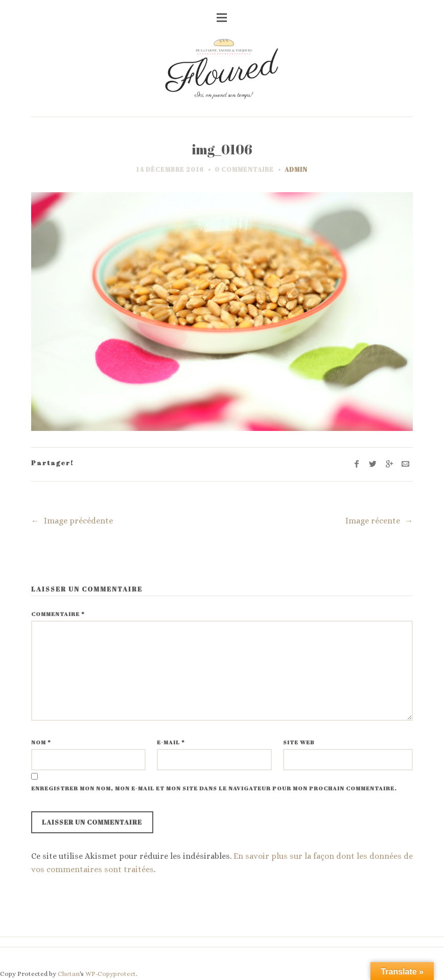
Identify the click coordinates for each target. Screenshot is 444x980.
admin (296, 169)
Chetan (69, 974)
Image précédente (72, 521)
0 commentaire (244, 169)
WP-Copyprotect (111, 974)
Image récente (379, 521)
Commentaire (58, 614)
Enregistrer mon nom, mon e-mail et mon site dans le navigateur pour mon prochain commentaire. (214, 788)
